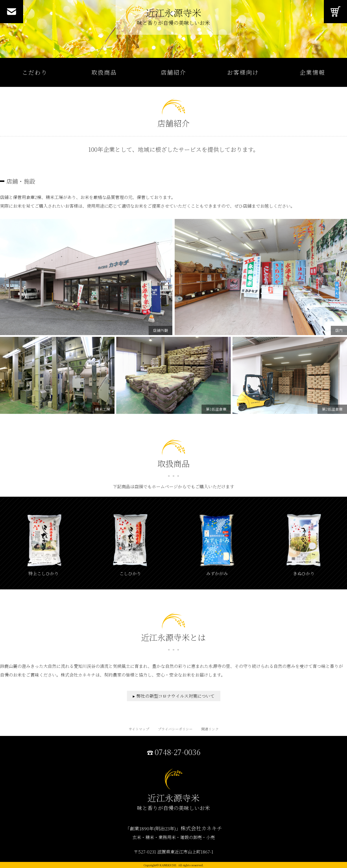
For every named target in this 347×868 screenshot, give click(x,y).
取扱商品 (104, 72)
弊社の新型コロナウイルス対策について (176, 696)
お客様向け (243, 72)
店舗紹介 (173, 72)
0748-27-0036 (178, 752)
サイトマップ (139, 729)
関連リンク (210, 729)
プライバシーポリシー (175, 729)
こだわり (35, 72)
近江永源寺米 (173, 18)
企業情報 (312, 72)
